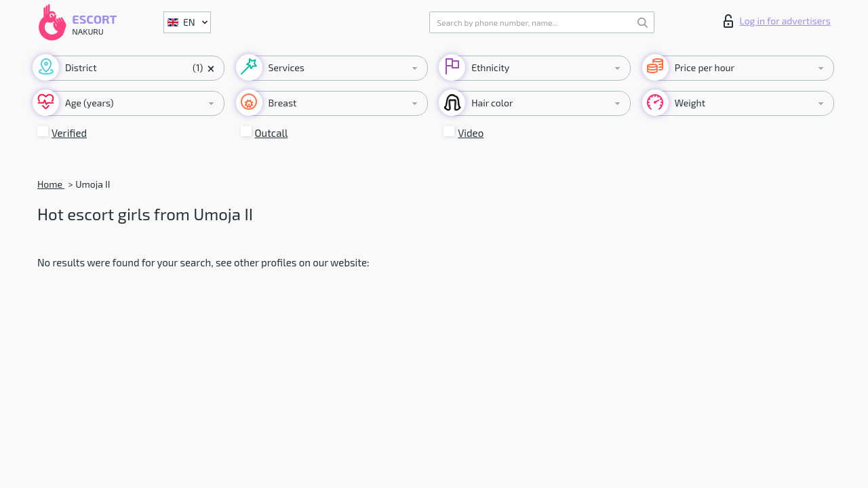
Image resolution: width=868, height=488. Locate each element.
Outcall (272, 133)
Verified (69, 133)
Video (471, 133)
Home (51, 184)
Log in (777, 21)
